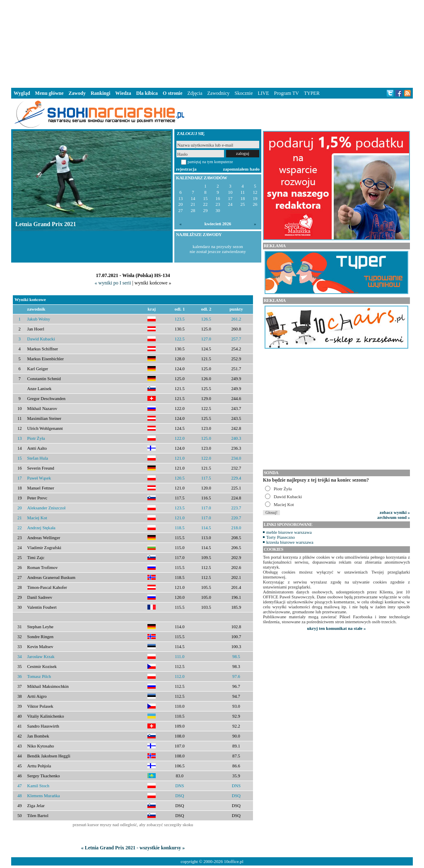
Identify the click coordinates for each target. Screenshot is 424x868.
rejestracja (186, 169)
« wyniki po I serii (113, 283)
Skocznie (243, 93)
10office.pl (234, 861)
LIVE (263, 93)
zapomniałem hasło (241, 169)
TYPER (312, 93)
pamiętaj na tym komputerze (210, 162)
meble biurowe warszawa (289, 532)
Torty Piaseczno (281, 537)
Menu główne (49, 93)
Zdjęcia (195, 93)
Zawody (77, 93)
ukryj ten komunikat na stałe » (337, 628)
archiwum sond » (394, 517)
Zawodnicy (219, 93)
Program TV (287, 93)
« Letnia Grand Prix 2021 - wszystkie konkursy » (133, 848)
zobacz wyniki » (395, 512)
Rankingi (100, 93)
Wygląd (22, 93)
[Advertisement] (212, 43)
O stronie (172, 93)
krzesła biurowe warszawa (290, 542)
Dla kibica (147, 93)
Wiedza (123, 93)
